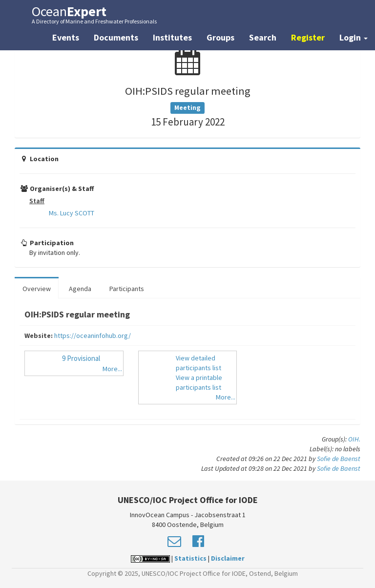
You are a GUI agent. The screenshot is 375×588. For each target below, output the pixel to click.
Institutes (172, 37)
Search (263, 37)
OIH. (354, 439)
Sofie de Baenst (339, 459)
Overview (37, 289)
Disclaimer (228, 558)
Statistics (190, 558)
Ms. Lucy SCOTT (72, 213)
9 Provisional (81, 358)
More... (112, 369)
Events (66, 37)
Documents (116, 37)
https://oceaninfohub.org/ (93, 336)
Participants (127, 289)
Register (308, 37)
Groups (220, 37)
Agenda (80, 289)
